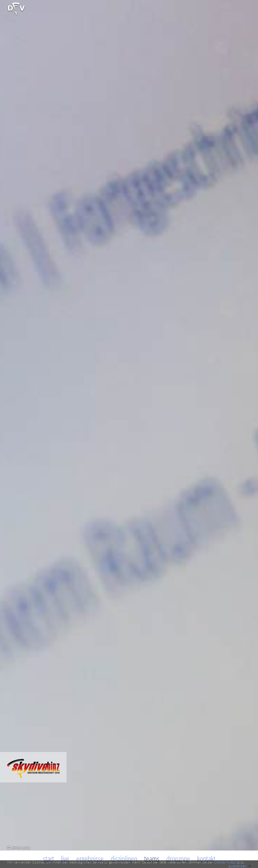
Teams (152, 859)
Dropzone (178, 859)
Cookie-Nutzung (227, 862)
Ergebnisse (90, 859)
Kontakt (206, 859)
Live (65, 859)
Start (48, 859)
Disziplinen (124, 859)
